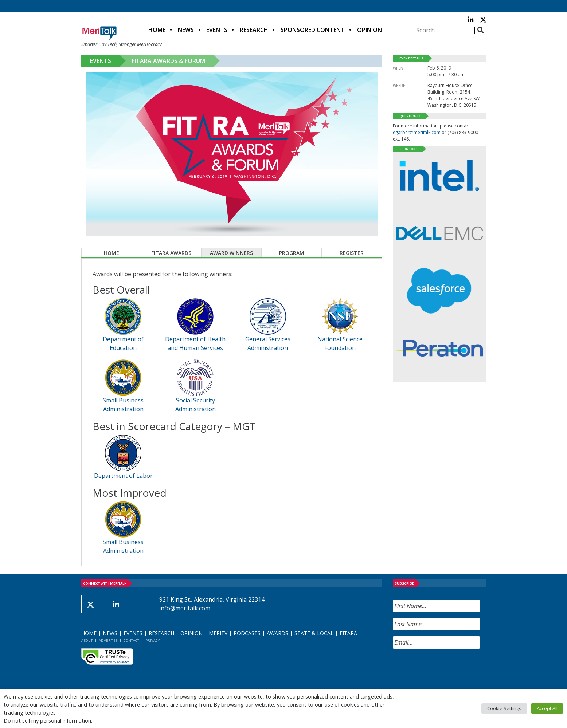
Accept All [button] (547, 708)
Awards (277, 633)
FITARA (348, 633)
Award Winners (231, 253)
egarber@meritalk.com (417, 132)
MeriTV (218, 633)
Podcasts (247, 633)
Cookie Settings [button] (504, 708)
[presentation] (448, 669)
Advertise (108, 640)
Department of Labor (123, 476)
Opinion (369, 30)
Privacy (152, 640)
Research (254, 30)
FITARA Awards (171, 253)
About (87, 640)
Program (292, 253)
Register (352, 253)
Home (157, 30)
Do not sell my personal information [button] (47, 720)
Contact (131, 640)
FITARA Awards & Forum (168, 61)
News (186, 30)
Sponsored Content (313, 30)
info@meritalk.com (185, 608)
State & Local (314, 633)
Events (217, 30)
